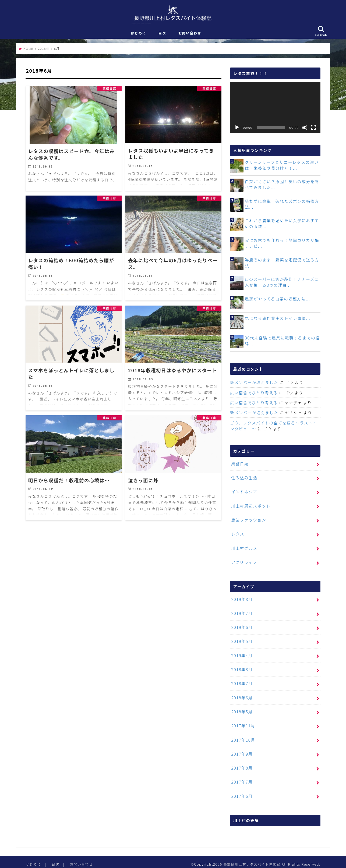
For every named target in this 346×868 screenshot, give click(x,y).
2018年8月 (242, 667)
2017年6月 (242, 792)
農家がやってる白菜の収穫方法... (277, 301)
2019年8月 (242, 598)
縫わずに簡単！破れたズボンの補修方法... (281, 206)
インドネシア (244, 492)
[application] (275, 110)
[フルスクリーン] (313, 130)
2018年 (44, 50)
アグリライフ (244, 561)
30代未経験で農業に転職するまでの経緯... (282, 343)
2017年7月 (242, 778)
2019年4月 (242, 653)
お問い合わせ (190, 35)
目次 (162, 35)
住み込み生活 (244, 479)
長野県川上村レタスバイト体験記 (251, 860)
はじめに (138, 35)
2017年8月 (242, 764)
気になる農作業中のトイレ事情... (277, 320)
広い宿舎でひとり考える (254, 394)
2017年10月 (243, 737)
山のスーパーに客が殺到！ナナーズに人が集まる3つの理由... (281, 284)
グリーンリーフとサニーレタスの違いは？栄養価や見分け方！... (281, 167)
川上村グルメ (244, 548)
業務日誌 (240, 465)
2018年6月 (242, 695)
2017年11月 (243, 723)
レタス (238, 534)
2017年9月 (242, 750)
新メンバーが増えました (254, 384)
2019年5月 (242, 640)
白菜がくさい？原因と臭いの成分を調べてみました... (281, 186)
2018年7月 (242, 681)
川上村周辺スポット (250, 506)
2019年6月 (242, 626)
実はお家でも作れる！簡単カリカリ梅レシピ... (281, 245)
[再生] (237, 130)
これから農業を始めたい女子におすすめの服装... (281, 226)
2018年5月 (242, 709)
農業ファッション (248, 520)
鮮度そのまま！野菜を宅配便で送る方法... (281, 265)
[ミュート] (305, 130)
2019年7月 (242, 612)
